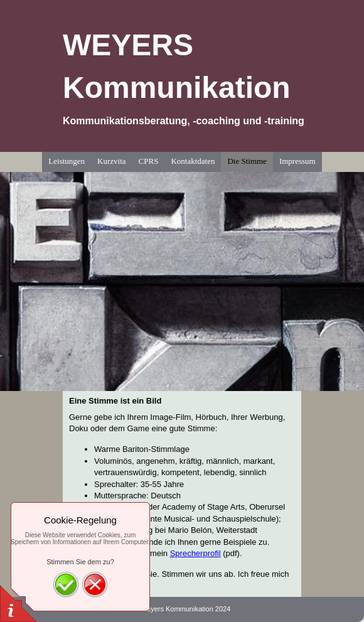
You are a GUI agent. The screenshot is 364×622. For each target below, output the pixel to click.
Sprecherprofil (195, 553)
